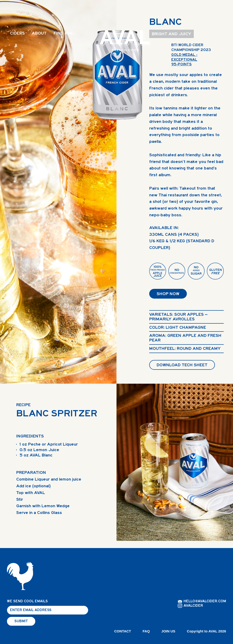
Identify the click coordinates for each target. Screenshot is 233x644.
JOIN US (168, 631)
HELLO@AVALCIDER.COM (205, 601)
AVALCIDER (193, 606)
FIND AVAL (64, 33)
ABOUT (39, 33)
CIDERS (17, 33)
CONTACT (123, 631)
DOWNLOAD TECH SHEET (182, 365)
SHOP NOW (168, 294)
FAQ (146, 631)
